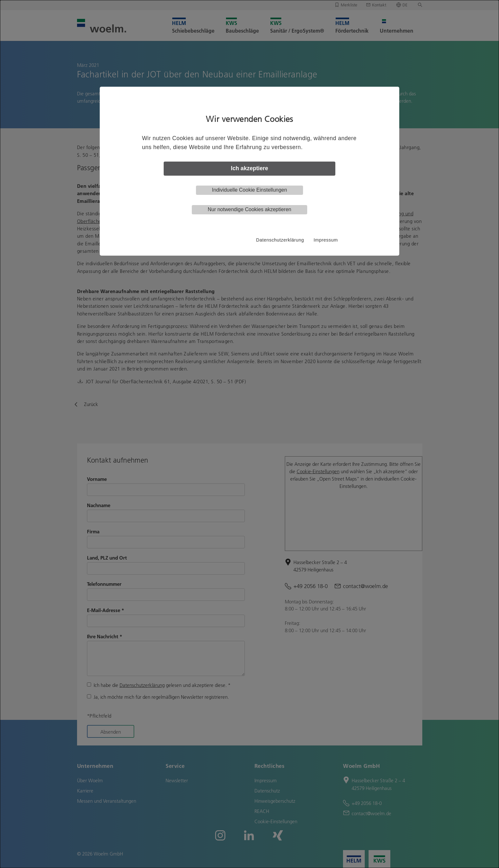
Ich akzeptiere (249, 168)
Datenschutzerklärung (280, 240)
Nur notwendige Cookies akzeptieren (249, 209)
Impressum (326, 240)
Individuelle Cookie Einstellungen (249, 190)
